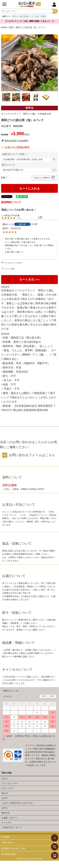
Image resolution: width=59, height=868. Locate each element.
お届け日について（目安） (15, 154)
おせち (5, 779)
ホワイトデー (8, 788)
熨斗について (9, 165)
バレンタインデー (10, 783)
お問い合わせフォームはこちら (32, 455)
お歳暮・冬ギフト (10, 818)
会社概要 (5, 837)
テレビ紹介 (35, 16)
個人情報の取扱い (9, 854)
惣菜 (11, 27)
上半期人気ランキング (12, 827)
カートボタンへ (29, 279)
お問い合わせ (7, 843)
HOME (4, 27)
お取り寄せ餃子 (24, 16)
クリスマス (7, 823)
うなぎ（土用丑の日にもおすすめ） (18, 803)
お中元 (5, 808)
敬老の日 (6, 813)
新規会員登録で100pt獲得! (16, 141)
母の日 (15, 16)
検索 (55, 11)
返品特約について (11, 202)
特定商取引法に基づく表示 (13, 848)
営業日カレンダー (11, 691)
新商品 (44, 16)
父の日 (5, 798)
